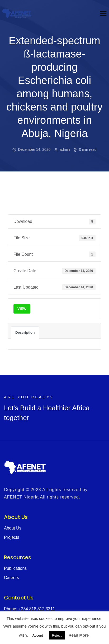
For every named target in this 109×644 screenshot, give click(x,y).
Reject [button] (57, 635)
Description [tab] (25, 332)
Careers (11, 578)
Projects (12, 537)
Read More (79, 635)
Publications (15, 568)
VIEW (22, 309)
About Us (13, 528)
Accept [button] (38, 635)
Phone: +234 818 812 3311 (30, 609)
